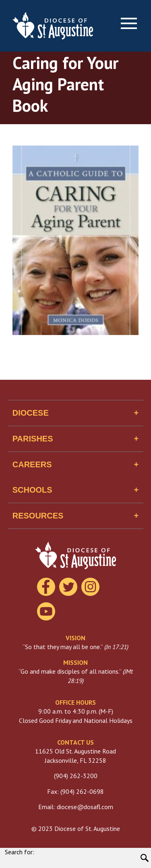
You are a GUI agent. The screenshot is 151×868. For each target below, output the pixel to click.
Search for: (20, 852)
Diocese (31, 413)
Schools (32, 490)
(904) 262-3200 (76, 776)
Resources (38, 516)
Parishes (33, 439)
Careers (32, 464)
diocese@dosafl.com (85, 807)
